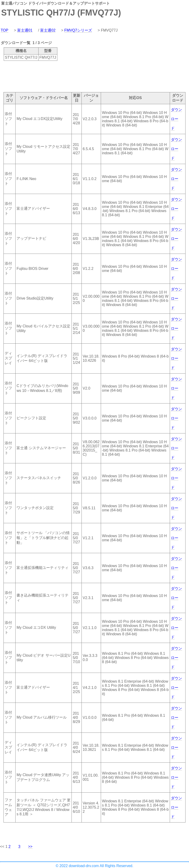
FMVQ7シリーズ (78, 30)
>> (30, 847)
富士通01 (25, 30)
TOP (5, 30)
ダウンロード (176, 119)
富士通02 (48, 30)
